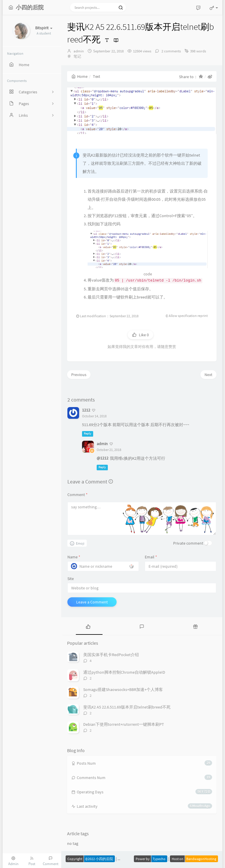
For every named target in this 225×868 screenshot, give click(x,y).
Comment (77, 495)
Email (151, 557)
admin (79, 51)
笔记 (77, 56)
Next (208, 375)
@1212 (103, 458)
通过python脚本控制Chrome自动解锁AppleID (124, 672)
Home (80, 76)
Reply (87, 434)
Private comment (188, 543)
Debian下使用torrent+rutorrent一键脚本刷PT (124, 724)
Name (74, 557)
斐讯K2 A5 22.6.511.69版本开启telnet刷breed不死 (127, 707)
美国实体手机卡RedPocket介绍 (111, 655)
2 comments (171, 51)
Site (71, 579)
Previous (79, 375)
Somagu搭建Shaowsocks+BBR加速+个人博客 (123, 689)
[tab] (88, 626)
